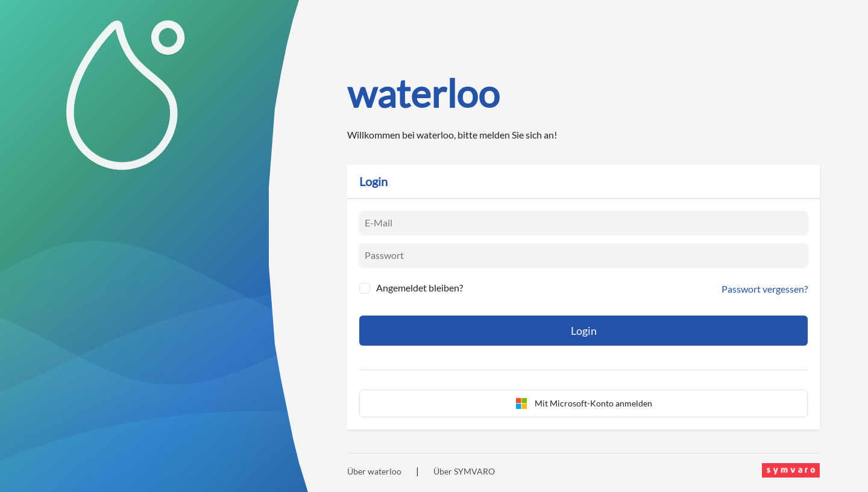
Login (584, 331)
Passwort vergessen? (765, 289)
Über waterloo (374, 471)
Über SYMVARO (464, 471)
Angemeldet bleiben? (420, 288)
